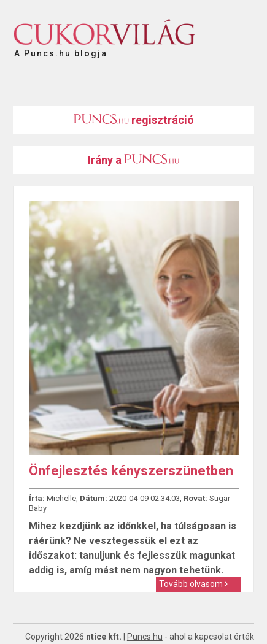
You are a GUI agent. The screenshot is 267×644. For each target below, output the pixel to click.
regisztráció (134, 120)
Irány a (133, 160)
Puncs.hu (145, 637)
